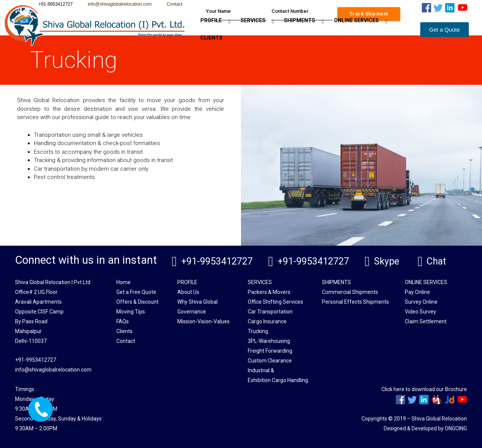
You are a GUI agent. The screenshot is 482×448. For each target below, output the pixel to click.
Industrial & (261, 370)
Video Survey (420, 311)
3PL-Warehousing (269, 341)
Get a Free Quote (136, 292)
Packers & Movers (269, 292)
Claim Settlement (426, 321)
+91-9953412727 (216, 261)
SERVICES (253, 20)
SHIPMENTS (300, 20)
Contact (175, 4)
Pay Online (417, 292)
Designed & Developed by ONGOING (425, 428)
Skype (386, 261)
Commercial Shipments (350, 292)
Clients (124, 331)
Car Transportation (270, 311)
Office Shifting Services (275, 301)
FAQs (123, 321)
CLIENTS (211, 38)
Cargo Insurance (267, 321)
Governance (192, 311)
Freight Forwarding (270, 350)
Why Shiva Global (198, 301)
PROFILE (211, 20)
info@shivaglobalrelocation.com (120, 4)
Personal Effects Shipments (355, 301)
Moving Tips (131, 311)
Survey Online (421, 301)
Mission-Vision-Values (204, 321)
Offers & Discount (137, 301)
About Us (188, 292)
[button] (445, 30)
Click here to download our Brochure (424, 389)
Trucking (258, 331)
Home (124, 282)
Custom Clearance (270, 360)
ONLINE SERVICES (356, 20)
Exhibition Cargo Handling (278, 380)
